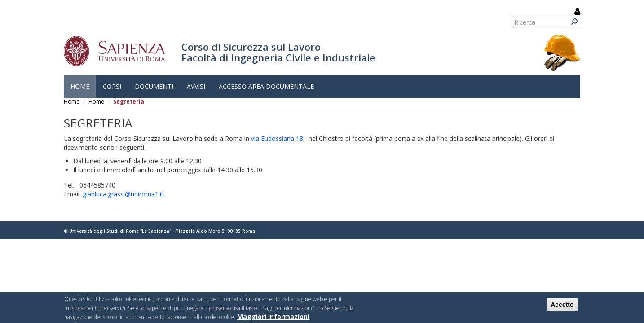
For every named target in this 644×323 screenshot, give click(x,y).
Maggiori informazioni (273, 318)
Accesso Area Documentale (266, 86)
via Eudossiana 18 (277, 138)
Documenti (154, 86)
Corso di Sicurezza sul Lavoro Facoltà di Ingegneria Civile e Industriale (278, 52)
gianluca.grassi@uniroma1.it (123, 194)
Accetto (562, 306)
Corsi (112, 86)
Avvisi (196, 86)
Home (80, 86)
